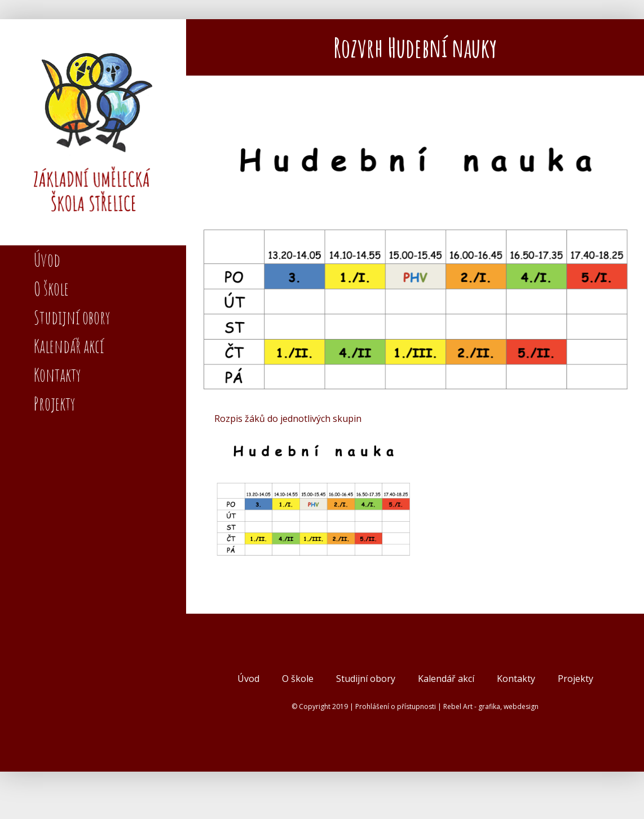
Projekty (575, 679)
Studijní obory (366, 679)
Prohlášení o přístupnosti (396, 706)
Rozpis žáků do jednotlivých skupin (288, 419)
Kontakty (516, 679)
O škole (298, 679)
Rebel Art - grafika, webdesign (491, 706)
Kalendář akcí (446, 679)
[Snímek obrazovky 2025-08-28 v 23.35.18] (415, 263)
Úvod (248, 679)
